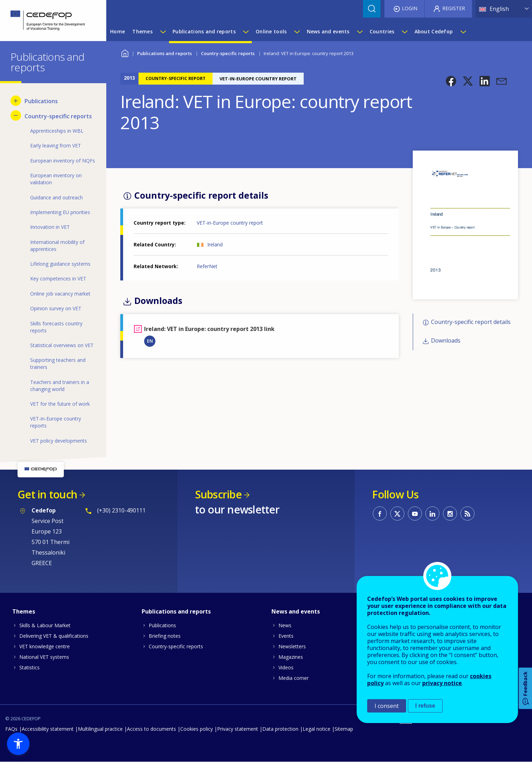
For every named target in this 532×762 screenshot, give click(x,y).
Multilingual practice (100, 729)
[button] (451, 81)
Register (454, 8)
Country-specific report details (471, 322)
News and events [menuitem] (328, 31)
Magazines (291, 657)
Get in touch (47, 494)
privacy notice (442, 683)
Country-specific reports (228, 53)
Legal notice (316, 729)
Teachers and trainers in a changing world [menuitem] (60, 386)
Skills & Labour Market (45, 625)
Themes (24, 611)
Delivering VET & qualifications (54, 636)
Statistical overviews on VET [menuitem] (62, 345)
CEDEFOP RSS (467, 513)
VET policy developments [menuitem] (59, 441)
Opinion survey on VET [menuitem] (56, 308)
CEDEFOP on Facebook (380, 513)
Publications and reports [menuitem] (204, 31)
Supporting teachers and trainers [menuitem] (58, 363)
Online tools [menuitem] (271, 31)
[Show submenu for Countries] (404, 32)
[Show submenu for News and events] (359, 32)
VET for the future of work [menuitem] (60, 404)
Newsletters (292, 646)
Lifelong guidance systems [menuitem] (60, 264)
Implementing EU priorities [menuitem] (60, 212)
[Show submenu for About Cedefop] (463, 32)
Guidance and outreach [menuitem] (56, 197)
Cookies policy (197, 729)
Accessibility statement (48, 729)
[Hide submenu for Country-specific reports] (16, 115)
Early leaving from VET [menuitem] (56, 145)
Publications (162, 625)
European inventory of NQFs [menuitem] (63, 161)
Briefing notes (165, 636)
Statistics (29, 667)
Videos (286, 667)
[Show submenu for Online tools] (297, 32)
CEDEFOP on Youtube (415, 513)
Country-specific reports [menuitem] (58, 116)
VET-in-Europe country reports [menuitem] (56, 422)
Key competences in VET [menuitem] (58, 279)
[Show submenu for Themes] (163, 32)
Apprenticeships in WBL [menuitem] (57, 131)
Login (410, 8)
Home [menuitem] (117, 31)
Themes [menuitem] (142, 31)
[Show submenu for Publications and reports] (245, 32)
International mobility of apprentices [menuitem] (57, 246)
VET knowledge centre (45, 646)
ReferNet (207, 266)
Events (286, 636)
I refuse (425, 706)
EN (150, 341)
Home (125, 52)
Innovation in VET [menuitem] (50, 227)
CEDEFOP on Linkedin (432, 513)
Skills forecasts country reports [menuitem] (56, 327)
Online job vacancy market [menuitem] (60, 294)
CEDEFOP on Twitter (397, 513)
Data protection (280, 729)
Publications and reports (164, 53)
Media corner (294, 678)
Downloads (446, 340)
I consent (387, 706)
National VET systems (44, 657)
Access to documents (151, 729)
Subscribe (218, 494)
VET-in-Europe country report (230, 223)
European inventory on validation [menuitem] (56, 179)
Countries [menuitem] (382, 31)
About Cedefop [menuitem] (434, 31)
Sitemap (344, 729)
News (285, 625)
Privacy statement (238, 729)
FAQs (11, 729)
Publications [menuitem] (41, 101)
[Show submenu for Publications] (16, 101)
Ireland (215, 244)
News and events (296, 611)
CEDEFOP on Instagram (450, 513)
